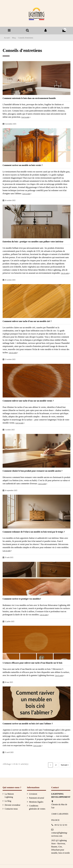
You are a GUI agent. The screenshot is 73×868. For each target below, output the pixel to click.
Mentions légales (36, 802)
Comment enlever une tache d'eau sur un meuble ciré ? (27, 321)
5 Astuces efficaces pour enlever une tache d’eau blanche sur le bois (32, 663)
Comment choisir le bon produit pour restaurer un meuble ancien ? (32, 471)
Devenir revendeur (13, 805)
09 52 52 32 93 (61, 825)
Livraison (33, 794)
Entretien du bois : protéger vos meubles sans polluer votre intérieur (33, 242)
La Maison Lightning (9, 795)
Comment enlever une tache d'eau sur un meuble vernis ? (28, 401)
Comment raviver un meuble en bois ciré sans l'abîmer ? (28, 724)
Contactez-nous (11, 809)
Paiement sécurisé (37, 798)
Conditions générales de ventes (37, 807)
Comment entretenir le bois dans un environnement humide (29, 98)
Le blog (8, 801)
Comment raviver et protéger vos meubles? (22, 599)
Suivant (65, 765)
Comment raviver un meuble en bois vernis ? (23, 165)
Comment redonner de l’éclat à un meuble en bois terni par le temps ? (34, 532)
